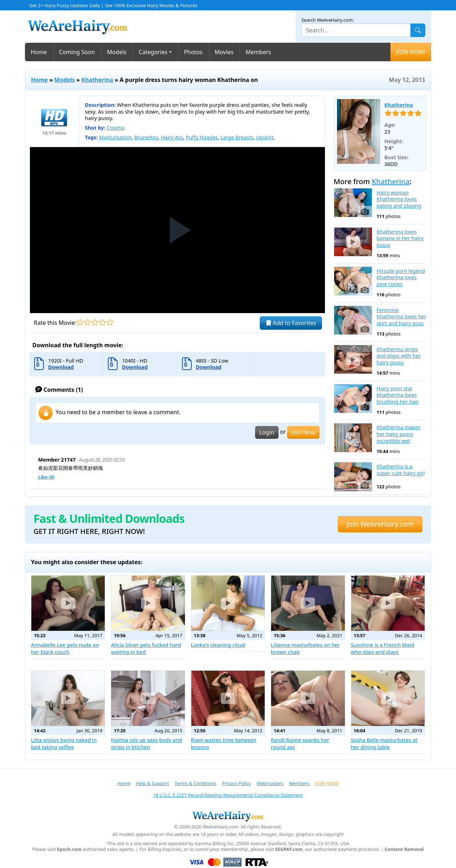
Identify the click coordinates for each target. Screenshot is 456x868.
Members (258, 52)
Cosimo (116, 128)
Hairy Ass (172, 137)
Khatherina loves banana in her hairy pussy (400, 238)
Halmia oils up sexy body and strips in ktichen (146, 744)
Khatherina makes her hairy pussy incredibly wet (398, 434)
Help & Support (152, 783)
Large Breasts (237, 137)
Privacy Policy (236, 783)
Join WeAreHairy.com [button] (380, 524)
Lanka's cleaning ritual (218, 645)
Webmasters (270, 783)
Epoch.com (69, 849)
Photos (193, 52)
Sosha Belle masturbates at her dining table (384, 744)
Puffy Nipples (202, 137)
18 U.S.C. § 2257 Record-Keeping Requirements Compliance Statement (228, 795)
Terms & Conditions (195, 783)
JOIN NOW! (411, 52)
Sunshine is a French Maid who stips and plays (383, 648)
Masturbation (115, 137)
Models (117, 52)
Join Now (303, 432)
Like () (46, 477)
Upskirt (265, 137)
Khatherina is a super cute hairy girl (401, 470)
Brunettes (146, 137)
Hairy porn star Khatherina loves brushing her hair (398, 395)
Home (39, 52)
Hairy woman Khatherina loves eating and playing (399, 199)
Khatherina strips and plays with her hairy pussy (399, 356)
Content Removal (404, 849)
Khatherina (97, 80)
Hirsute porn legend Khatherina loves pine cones (401, 278)
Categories (153, 52)
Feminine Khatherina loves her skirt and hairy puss (401, 317)
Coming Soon (77, 52)
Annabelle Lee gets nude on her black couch (65, 648)
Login (267, 432)
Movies (224, 52)
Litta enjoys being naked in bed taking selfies (64, 744)
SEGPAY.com (289, 849)
